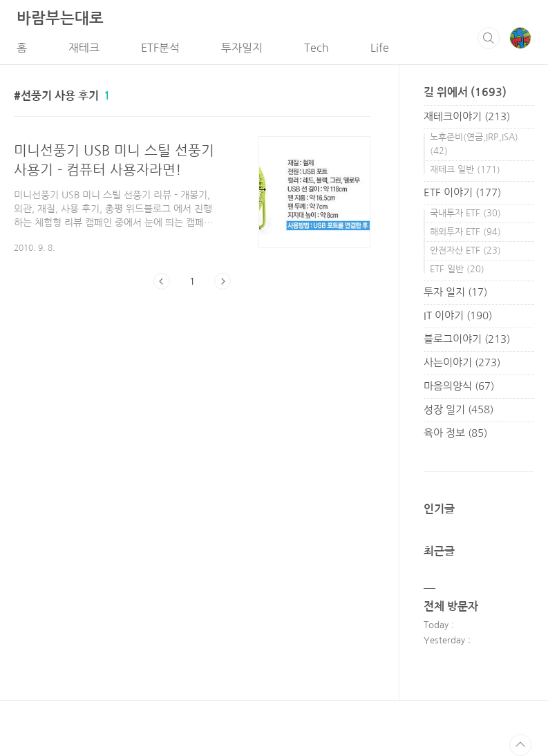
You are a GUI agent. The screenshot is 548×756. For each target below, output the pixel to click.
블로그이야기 (467, 339)
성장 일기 (459, 409)
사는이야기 (462, 362)
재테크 (84, 48)
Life (380, 48)
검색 (489, 38)
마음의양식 (459, 386)
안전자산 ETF (465, 251)
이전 (162, 281)
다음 (223, 281)
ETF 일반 (457, 269)
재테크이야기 (467, 116)
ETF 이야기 (462, 192)
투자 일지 (455, 292)
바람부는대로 (60, 18)
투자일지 (242, 48)
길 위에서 (465, 92)
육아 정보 (455, 433)
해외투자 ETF (465, 232)
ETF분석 (160, 48)
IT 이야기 (458, 315)
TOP (520, 745)
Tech (316, 48)
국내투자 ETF (465, 213)
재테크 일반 (465, 170)
